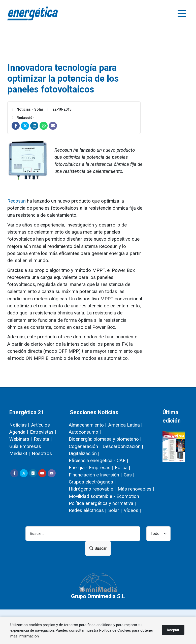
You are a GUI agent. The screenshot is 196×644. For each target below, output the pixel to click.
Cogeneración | (85, 446)
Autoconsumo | (85, 432)
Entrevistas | (43, 432)
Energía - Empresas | (91, 468)
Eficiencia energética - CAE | (98, 460)
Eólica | (122, 468)
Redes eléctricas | (88, 510)
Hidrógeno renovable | (92, 489)
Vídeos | (132, 510)
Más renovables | (136, 489)
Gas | (129, 475)
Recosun (17, 201)
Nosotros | (43, 453)
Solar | (115, 510)
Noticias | (19, 425)
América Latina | (125, 425)
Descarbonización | (123, 446)
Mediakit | (20, 453)
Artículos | (42, 425)
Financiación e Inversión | (95, 475)
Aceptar (173, 630)
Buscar (98, 548)
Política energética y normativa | (102, 503)
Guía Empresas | (26, 446)
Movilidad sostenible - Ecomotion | (105, 496)
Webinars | (21, 439)
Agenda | (19, 432)
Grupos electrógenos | (92, 482)
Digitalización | (84, 453)
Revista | (43, 439)
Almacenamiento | (88, 425)
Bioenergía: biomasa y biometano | (105, 439)
